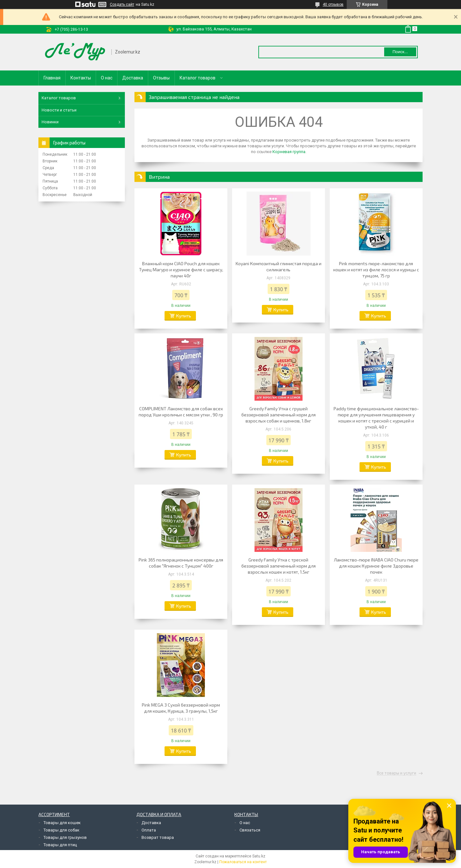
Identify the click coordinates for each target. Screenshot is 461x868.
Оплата (149, 830)
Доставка (133, 78)
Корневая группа (289, 152)
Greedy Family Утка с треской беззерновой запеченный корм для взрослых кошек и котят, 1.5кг (279, 566)
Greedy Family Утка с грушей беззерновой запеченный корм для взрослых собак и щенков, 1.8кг (279, 415)
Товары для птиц (60, 845)
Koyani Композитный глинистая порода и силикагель (279, 266)
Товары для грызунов (65, 837)
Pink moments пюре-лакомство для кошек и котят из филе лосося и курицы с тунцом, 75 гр (376, 270)
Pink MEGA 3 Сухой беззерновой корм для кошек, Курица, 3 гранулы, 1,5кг (181, 708)
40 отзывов (333, 4)
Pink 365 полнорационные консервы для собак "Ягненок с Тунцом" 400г (181, 563)
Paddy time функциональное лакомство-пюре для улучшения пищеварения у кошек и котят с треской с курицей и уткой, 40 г (376, 418)
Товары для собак (61, 830)
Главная (52, 78)
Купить (184, 316)
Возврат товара (158, 837)
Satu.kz (259, 856)
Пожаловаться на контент (243, 862)
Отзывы (161, 78)
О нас (107, 78)
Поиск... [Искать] (400, 52)
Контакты (81, 78)
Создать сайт (122, 4)
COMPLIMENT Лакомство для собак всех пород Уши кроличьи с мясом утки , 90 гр (181, 412)
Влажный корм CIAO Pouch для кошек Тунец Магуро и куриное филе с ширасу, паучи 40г (181, 270)
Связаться (250, 830)
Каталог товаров (198, 78)
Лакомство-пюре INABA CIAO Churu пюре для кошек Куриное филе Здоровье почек (376, 566)
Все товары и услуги (396, 773)
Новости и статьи (59, 110)
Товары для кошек (62, 823)
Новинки (50, 122)
